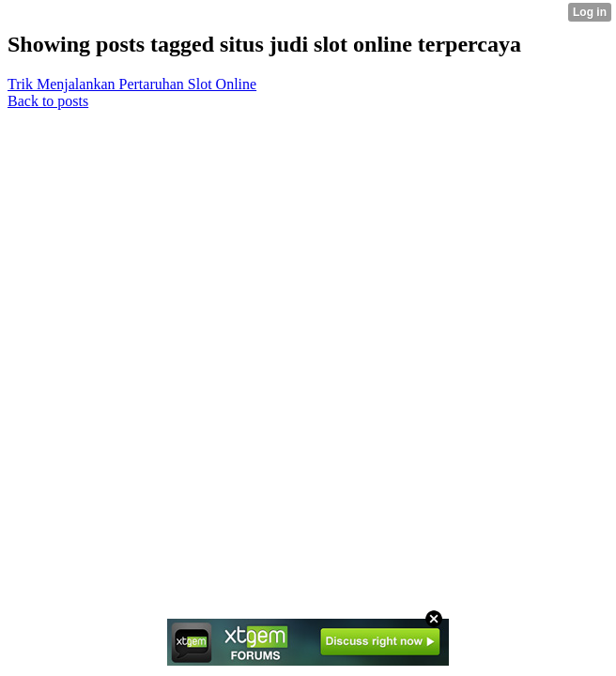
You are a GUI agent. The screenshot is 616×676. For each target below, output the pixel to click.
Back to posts (48, 101)
